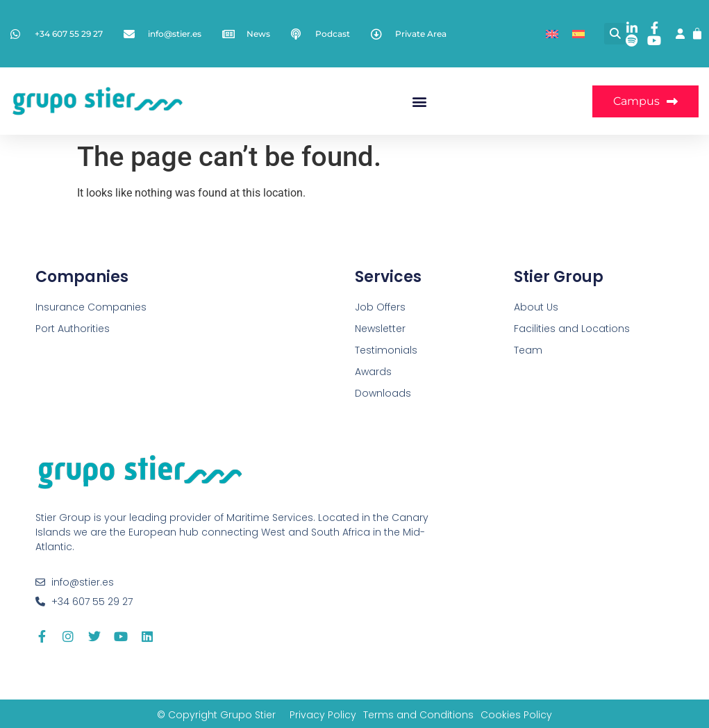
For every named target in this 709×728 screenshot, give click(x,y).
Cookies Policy (516, 715)
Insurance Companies (91, 307)
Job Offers (380, 307)
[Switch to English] (552, 34)
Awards (373, 372)
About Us (536, 307)
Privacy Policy (323, 715)
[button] (615, 34)
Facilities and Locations (572, 329)
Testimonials (386, 350)
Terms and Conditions (418, 715)
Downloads (383, 393)
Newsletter (380, 329)
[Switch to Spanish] (578, 34)
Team (528, 350)
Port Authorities (73, 329)
